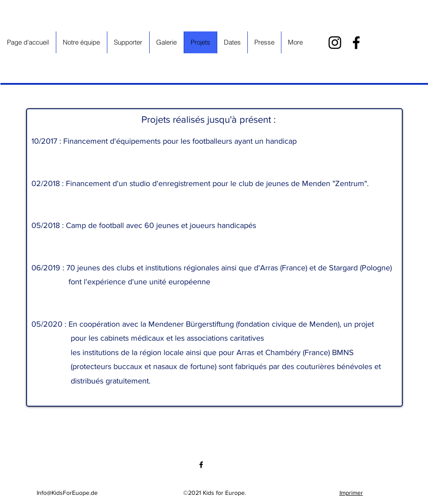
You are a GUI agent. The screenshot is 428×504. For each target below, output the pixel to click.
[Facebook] (356, 43)
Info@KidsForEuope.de (67, 493)
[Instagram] (335, 43)
